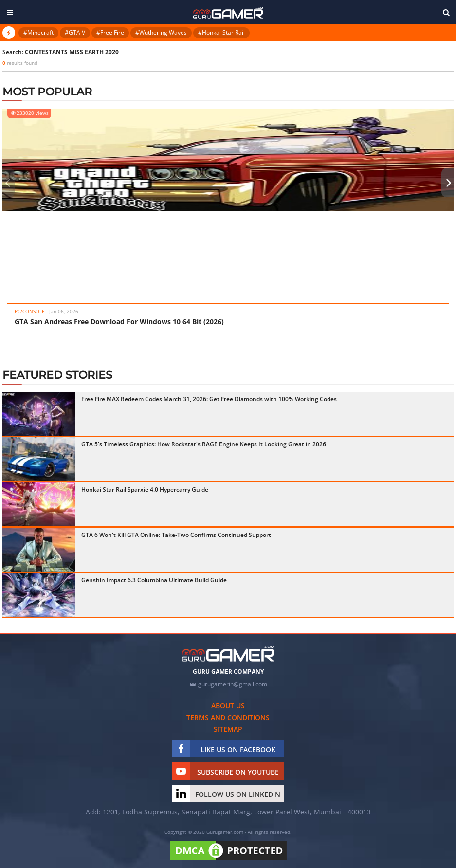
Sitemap (228, 729)
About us (228, 706)
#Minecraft (38, 32)
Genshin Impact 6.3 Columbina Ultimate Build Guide (154, 580)
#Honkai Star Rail (221, 32)
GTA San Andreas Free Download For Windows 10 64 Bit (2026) (119, 322)
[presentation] (7, 183)
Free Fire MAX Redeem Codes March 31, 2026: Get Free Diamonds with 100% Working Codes (209, 399)
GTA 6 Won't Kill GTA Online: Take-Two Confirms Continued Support (176, 535)
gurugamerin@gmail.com (233, 684)
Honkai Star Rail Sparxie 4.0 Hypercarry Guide (145, 489)
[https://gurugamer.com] (228, 654)
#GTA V (75, 32)
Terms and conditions (228, 717)
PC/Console (30, 311)
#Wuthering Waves (161, 32)
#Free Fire (110, 32)
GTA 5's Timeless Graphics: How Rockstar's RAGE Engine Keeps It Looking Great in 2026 (204, 444)
